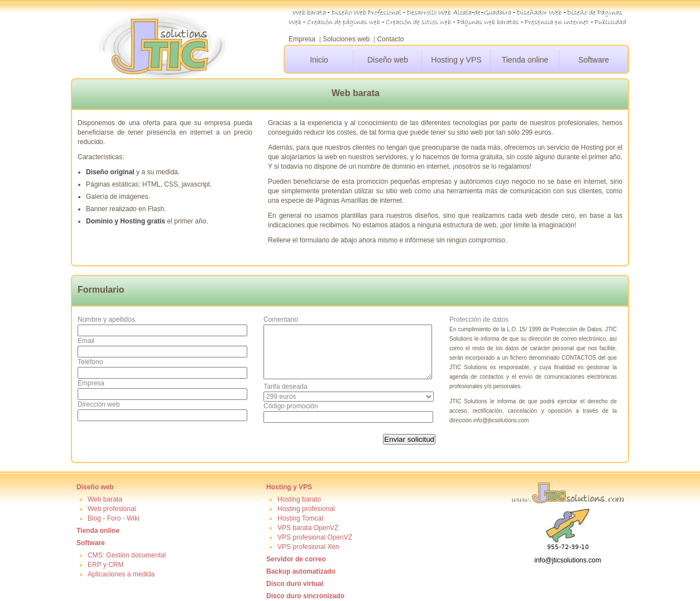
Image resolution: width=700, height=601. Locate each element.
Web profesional (112, 509)
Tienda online (525, 60)
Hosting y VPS (456, 60)
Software (594, 60)
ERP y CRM (106, 565)
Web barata (105, 499)
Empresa (302, 39)
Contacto (390, 39)
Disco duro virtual (295, 584)
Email (86, 341)
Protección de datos (479, 319)
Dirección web (99, 404)
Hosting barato (299, 499)
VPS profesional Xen (308, 547)
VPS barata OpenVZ (308, 528)
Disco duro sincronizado (305, 596)
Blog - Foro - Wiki (114, 518)
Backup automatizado (301, 571)
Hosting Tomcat (300, 518)
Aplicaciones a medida (121, 574)
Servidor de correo (296, 559)
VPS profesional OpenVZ (315, 537)
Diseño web (388, 60)
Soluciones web (346, 39)
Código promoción (291, 406)
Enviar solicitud (409, 439)
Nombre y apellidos (106, 319)
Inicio (319, 60)
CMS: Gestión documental (127, 555)
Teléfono (90, 362)
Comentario (281, 319)
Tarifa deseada (286, 387)
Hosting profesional (306, 509)
